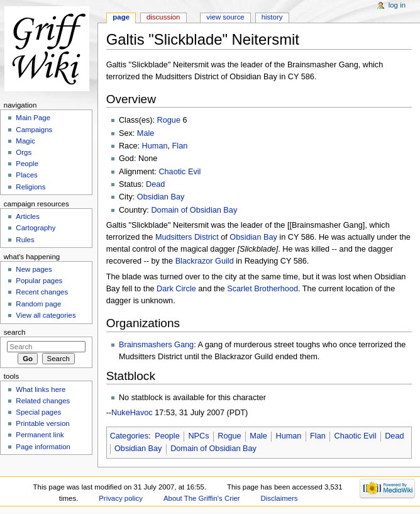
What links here (41, 389)
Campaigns (34, 130)
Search (15, 332)
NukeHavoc (132, 413)
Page (121, 17)
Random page (38, 304)
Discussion (163, 17)
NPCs (198, 436)
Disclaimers (279, 498)
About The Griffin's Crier (202, 498)
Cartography (36, 228)
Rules (25, 240)
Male (146, 133)
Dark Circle (176, 289)
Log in (397, 5)
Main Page (33, 118)
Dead (155, 184)
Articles (28, 216)
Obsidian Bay (161, 197)
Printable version (42, 423)
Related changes (43, 401)
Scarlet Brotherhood (262, 289)
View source (225, 17)
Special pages (38, 412)
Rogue (169, 120)
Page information (43, 447)
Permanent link (40, 435)
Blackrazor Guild (205, 261)
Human (155, 146)
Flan (180, 146)
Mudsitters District (187, 237)
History (272, 17)
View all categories (46, 315)
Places (26, 175)
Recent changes (42, 292)
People (167, 436)
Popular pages (39, 281)
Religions (30, 187)
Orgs (24, 152)
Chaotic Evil (180, 172)
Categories (129, 436)
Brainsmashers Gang (156, 345)
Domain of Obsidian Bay (194, 210)
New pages (34, 269)
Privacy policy (121, 498)
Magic (25, 141)
